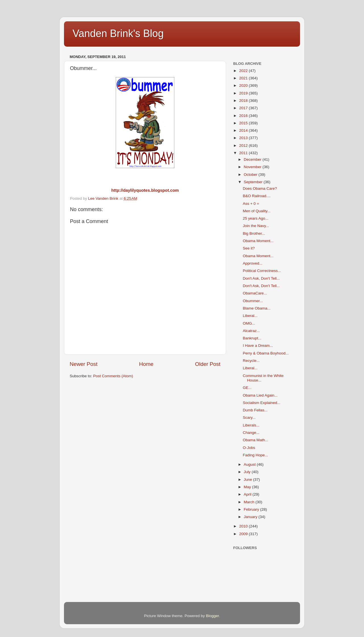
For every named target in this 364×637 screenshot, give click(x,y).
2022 (244, 71)
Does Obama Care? (260, 188)
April (248, 494)
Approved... (253, 263)
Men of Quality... (257, 211)
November (253, 167)
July (248, 472)
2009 (244, 534)
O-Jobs (249, 448)
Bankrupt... (252, 338)
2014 (244, 130)
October (251, 175)
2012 (244, 146)
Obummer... (253, 301)
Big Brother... (254, 233)
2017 (244, 108)
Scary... (249, 418)
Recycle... (251, 361)
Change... (251, 433)
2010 (244, 526)
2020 (244, 85)
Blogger (212, 616)
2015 (244, 123)
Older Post (208, 364)
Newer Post (84, 364)
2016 (244, 116)
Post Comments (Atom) (113, 376)
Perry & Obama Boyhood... (266, 353)
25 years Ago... (256, 218)
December (253, 159)
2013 (244, 138)
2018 (244, 101)
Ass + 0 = (251, 204)
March (250, 502)
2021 (244, 78)
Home (146, 364)
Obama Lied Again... (260, 395)
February (252, 509)
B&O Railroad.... (257, 196)
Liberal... (250, 316)
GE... (247, 388)
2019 (244, 93)
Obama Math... (256, 440)
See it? (249, 248)
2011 (244, 153)
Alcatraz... (251, 331)
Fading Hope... (256, 455)
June (248, 480)
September (254, 182)
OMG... (249, 323)
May (248, 487)
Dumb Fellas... (255, 410)
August (250, 464)
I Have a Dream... (258, 346)
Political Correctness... (262, 271)
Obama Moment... (258, 241)
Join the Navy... (256, 226)
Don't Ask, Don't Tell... (261, 278)
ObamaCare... (255, 293)
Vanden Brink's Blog (118, 33)
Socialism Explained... (262, 403)
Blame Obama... (257, 308)
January (251, 517)
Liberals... (251, 425)
